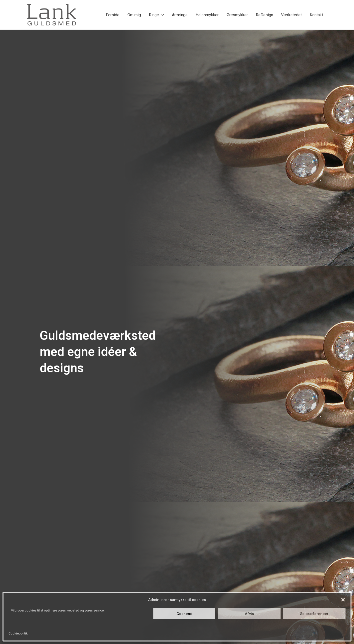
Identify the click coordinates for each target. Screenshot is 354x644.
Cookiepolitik (18, 633)
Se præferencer (314, 614)
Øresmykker (237, 15)
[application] (161, 15)
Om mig (134, 15)
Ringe (156, 15)
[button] (343, 600)
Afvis (249, 614)
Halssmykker (207, 15)
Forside (113, 15)
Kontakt (316, 15)
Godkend (184, 614)
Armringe (180, 15)
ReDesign (264, 15)
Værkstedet (291, 15)
